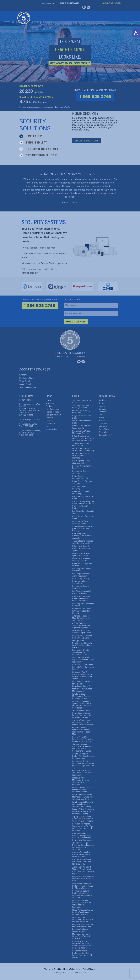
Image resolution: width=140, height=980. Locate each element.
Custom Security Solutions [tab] (38, 155)
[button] (136, 33)
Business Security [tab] (33, 142)
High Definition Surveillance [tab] (39, 149)
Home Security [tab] (31, 136)
